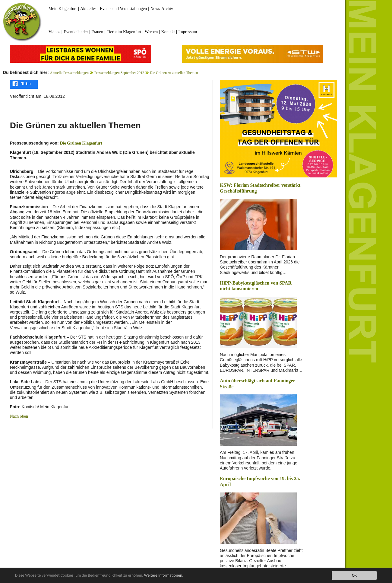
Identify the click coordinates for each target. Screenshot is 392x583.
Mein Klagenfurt (63, 9)
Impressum (188, 32)
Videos (54, 32)
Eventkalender (76, 32)
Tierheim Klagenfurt (124, 32)
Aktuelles (88, 9)
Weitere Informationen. (164, 576)
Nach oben (19, 416)
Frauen (97, 32)
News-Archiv (162, 9)
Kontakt (168, 32)
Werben (151, 32)
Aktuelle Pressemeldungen (69, 73)
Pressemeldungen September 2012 (119, 73)
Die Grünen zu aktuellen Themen (174, 73)
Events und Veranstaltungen (123, 9)
